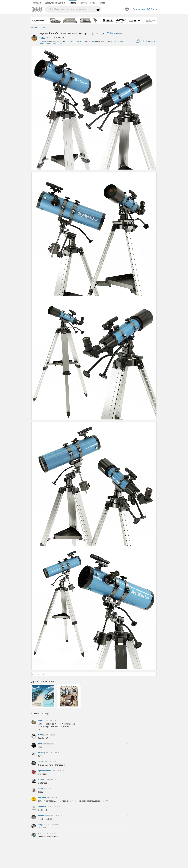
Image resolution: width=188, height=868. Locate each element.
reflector (58, 41)
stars (73, 41)
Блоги (102, 3)
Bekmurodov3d (44, 816)
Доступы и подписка (55, 3)
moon (77, 41)
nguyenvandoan (44, 771)
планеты (55, 43)
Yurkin (42, 38)
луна (61, 43)
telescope (43, 41)
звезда (42, 43)
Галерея (73, 3)
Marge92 (42, 825)
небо (121, 41)
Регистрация (139, 9)
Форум (93, 3)
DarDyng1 (42, 753)
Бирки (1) (99, 34)
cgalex (41, 789)
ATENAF (41, 780)
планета (48, 43)
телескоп (92, 41)
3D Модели (37, 3)
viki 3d (40, 762)
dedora (41, 721)
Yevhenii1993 (44, 807)
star (81, 41)
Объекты (46, 28)
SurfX (40, 744)
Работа (83, 3)
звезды (116, 41)
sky (69, 41)
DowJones (42, 798)
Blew (40, 735)
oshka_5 (41, 833)
